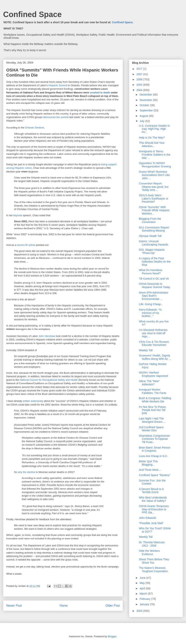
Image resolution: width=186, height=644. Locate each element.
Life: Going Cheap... (151, 304)
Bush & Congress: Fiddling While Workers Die (155, 400)
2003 (140, 611)
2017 (140, 69)
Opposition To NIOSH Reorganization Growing (155, 165)
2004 (140, 90)
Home (64, 606)
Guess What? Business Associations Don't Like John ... (154, 175)
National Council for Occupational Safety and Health (49, 380)
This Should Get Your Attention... (152, 144)
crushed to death (100, 93)
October (145, 105)
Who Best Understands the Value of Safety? (153, 499)
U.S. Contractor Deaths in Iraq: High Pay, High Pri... (154, 129)
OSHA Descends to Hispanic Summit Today (155, 285)
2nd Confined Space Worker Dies (151, 429)
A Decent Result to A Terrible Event (151, 491)
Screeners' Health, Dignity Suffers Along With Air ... (155, 357)
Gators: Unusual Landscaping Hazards (153, 243)
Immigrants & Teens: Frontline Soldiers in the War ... (155, 155)
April (143, 588)
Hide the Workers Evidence (149, 552)
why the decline (27, 472)
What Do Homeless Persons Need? (151, 272)
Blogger (112, 636)
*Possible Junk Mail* (151, 523)
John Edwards (148, 518)
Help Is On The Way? (152, 138)
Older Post (113, 606)
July (142, 121)
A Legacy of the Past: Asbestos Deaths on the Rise (155, 262)
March (144, 594)
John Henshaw (47, 336)
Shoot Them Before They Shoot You (154, 561)
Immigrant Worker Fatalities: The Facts (153, 391)
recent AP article (26, 245)
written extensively (33, 401)
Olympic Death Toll (150, 236)
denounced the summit (56, 117)
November (146, 100)
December (146, 95)
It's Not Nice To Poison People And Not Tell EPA (152, 410)
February (145, 599)
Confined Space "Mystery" (155, 475)
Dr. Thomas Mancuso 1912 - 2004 (152, 544)
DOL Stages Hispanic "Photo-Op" (152, 251)
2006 (140, 79)
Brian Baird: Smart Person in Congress (155, 449)
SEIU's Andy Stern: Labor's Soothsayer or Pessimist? (154, 199)
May (142, 583)
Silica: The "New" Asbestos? (149, 383)
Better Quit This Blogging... (148, 463)
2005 (140, 85)
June (143, 578)
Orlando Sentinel (35, 128)
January (145, 604)
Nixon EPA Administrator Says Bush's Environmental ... (154, 296)
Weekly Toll (146, 350)
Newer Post (14, 606)
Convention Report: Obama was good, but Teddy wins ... (154, 187)
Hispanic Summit (58, 85)
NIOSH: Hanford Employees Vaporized (153, 374)
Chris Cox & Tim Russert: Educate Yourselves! (154, 343)
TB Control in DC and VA (154, 279)
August (144, 116)
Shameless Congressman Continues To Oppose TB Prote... (154, 439)
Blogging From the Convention (150, 220)
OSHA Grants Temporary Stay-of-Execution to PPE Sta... (154, 509)
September (146, 110)
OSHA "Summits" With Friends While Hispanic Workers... (154, 210)
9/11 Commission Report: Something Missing (154, 229)
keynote (18, 215)
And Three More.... (150, 470)
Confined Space (32, 14)
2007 (140, 74)
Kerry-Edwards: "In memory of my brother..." (150, 313)
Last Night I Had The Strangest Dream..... (152, 420)
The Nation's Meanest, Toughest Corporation (153, 570)
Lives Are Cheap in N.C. (153, 456)
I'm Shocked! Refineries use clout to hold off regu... (153, 333)
